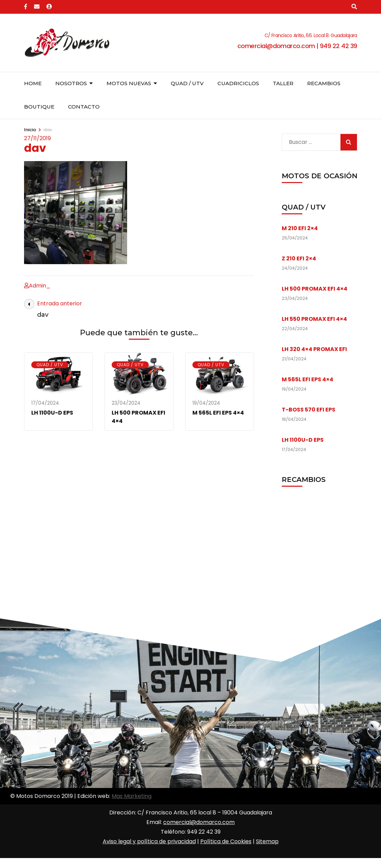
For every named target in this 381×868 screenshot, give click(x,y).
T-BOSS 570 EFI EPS (309, 410)
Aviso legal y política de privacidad (149, 841)
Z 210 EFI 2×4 (299, 258)
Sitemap (267, 841)
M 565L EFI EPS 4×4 (218, 413)
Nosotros (71, 83)
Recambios (324, 83)
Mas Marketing (132, 796)
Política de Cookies (226, 841)
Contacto (84, 107)
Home (33, 83)
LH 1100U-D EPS (52, 413)
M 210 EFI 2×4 (300, 228)
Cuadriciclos (238, 83)
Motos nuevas (129, 83)
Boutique (39, 107)
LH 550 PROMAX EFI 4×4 (314, 319)
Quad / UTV (187, 83)
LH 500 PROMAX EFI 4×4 (315, 289)
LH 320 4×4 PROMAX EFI (314, 349)
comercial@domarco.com (199, 822)
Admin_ (40, 286)
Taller (283, 83)
